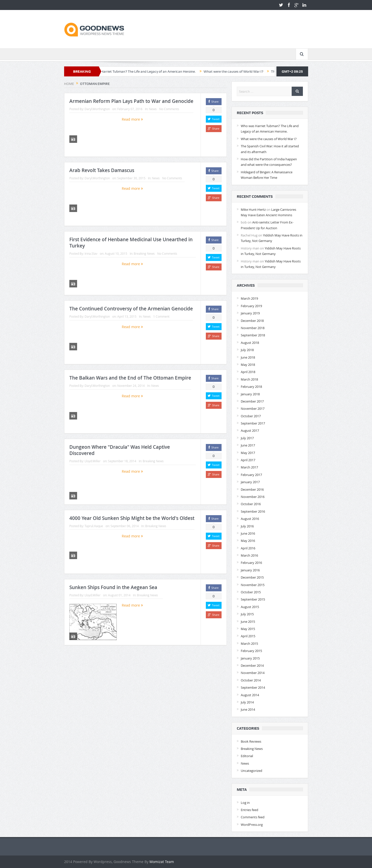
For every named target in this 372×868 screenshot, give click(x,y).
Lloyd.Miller (93, 461)
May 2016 (248, 541)
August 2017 (250, 431)
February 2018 (251, 387)
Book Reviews (251, 741)
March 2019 (249, 298)
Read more (132, 119)
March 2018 (249, 379)
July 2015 (247, 614)
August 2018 (250, 343)
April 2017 (248, 460)
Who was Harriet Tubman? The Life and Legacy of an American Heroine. (147, 71)
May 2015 (248, 629)
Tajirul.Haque (94, 526)
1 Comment (161, 316)
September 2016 (253, 511)
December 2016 (252, 489)
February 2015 (251, 651)
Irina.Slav (91, 253)
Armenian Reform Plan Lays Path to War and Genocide (131, 101)
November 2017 (253, 409)
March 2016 (249, 555)
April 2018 (248, 372)
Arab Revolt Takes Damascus (102, 170)
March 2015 (249, 644)
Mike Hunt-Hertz (253, 210)
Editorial (247, 756)
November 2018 (253, 328)
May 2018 (248, 365)
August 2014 (250, 695)
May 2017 (248, 453)
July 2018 (247, 350)
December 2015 (252, 577)
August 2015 (250, 607)
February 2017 (251, 475)
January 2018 (250, 394)
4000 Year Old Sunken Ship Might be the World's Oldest (132, 518)
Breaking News (144, 253)
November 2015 (253, 585)
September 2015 (253, 599)
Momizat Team (162, 862)
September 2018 (253, 335)
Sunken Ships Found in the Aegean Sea (113, 587)
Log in (245, 803)
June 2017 (248, 445)
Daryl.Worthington (97, 109)
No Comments (169, 109)
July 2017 (247, 438)
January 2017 (250, 482)
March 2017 (249, 467)
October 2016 (251, 504)
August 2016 (250, 519)
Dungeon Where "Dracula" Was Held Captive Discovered (120, 450)
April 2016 (248, 548)
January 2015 (250, 658)
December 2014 (252, 665)
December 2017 (252, 401)
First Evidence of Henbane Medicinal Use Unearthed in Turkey (131, 243)
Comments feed (253, 817)
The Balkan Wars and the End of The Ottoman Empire (130, 378)
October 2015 (251, 592)
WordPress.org (252, 825)
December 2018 (252, 321)
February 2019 (251, 306)
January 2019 (250, 313)
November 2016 (253, 497)
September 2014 (253, 687)
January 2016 (250, 570)
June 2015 (248, 622)
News (153, 109)
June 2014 (248, 709)
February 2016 (251, 563)
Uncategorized (251, 771)
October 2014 (251, 680)
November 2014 (253, 673)
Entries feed (249, 810)
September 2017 (253, 423)
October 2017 (251, 416)
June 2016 (248, 533)
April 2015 (248, 636)
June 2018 (248, 357)
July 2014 (247, 702)
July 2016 (247, 526)
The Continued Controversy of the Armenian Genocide (131, 309)
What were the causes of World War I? (240, 71)
